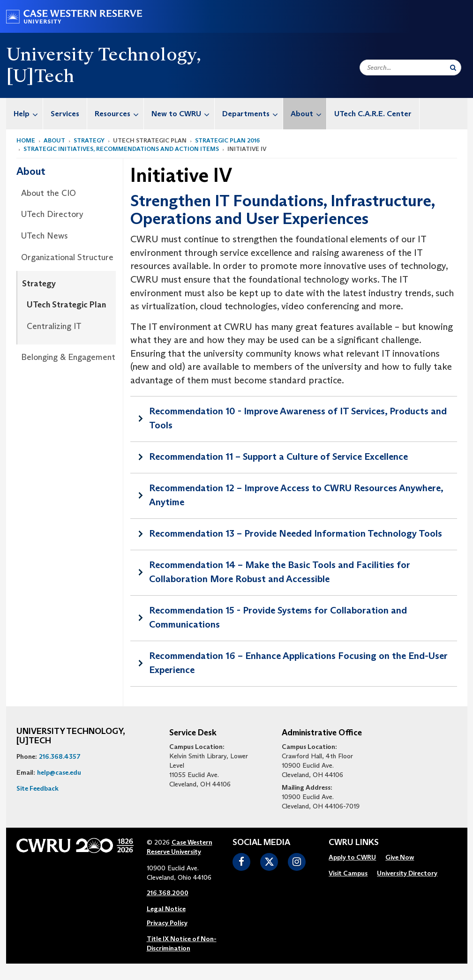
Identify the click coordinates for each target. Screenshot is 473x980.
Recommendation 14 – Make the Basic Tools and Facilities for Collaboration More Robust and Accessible (280, 572)
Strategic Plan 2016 (227, 140)
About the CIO (49, 193)
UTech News (45, 236)
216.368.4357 (60, 756)
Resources (119, 114)
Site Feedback (38, 788)
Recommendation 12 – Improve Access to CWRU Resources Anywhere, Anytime (296, 495)
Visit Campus (348, 873)
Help (28, 114)
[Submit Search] (453, 67)
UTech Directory (52, 214)
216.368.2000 (168, 893)
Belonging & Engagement (68, 357)
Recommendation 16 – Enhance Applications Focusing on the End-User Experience (298, 663)
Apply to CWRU (352, 857)
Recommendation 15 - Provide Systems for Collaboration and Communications (278, 617)
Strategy (89, 140)
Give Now (400, 857)
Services (65, 114)
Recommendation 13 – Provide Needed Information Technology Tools (296, 533)
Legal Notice (166, 909)
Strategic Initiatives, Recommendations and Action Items (121, 149)
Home (26, 140)
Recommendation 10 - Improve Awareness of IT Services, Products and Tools (298, 418)
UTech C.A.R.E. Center (373, 114)
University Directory (407, 873)
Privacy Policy (167, 923)
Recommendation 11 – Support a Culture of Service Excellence (278, 456)
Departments (252, 114)
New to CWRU (183, 114)
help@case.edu (59, 772)
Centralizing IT (54, 326)
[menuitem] (25, 114)
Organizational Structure (67, 257)
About (308, 114)
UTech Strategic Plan (66, 305)
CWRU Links (354, 843)
